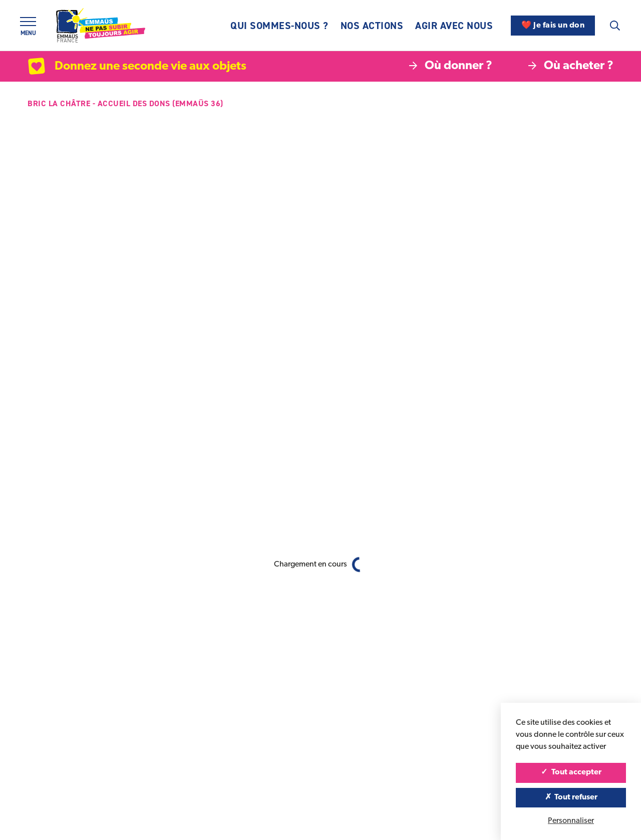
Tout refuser (571, 797)
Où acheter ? (571, 66)
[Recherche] (615, 26)
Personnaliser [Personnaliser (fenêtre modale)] (571, 821)
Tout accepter (571, 772)
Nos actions (372, 26)
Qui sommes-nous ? (279, 26)
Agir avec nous (454, 26)
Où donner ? (451, 66)
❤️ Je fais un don (553, 26)
